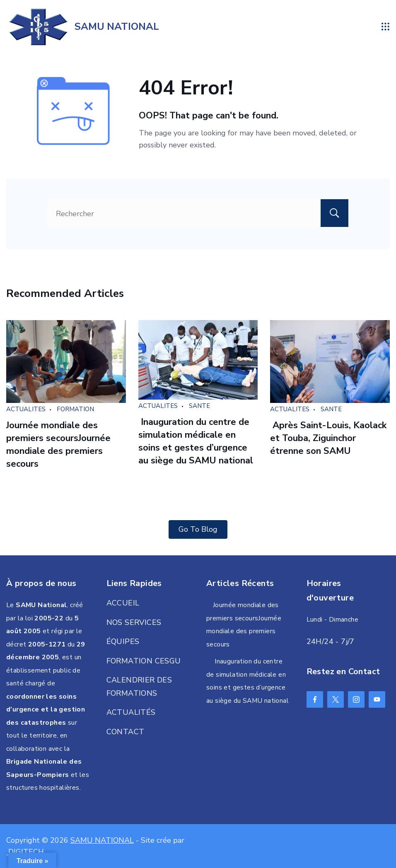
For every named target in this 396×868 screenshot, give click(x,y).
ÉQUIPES (123, 641)
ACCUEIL (123, 603)
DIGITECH (25, 852)
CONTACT (126, 732)
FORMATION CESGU (144, 661)
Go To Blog (198, 529)
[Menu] (386, 27)
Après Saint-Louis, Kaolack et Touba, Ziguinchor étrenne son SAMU (328, 438)
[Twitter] (336, 699)
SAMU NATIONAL (117, 27)
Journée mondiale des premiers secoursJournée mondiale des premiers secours (58, 444)
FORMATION (75, 409)
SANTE (199, 406)
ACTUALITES (26, 409)
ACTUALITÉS (131, 712)
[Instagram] (356, 699)
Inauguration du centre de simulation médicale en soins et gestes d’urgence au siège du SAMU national (196, 441)
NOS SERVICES (134, 622)
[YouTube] (377, 699)
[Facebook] (315, 699)
